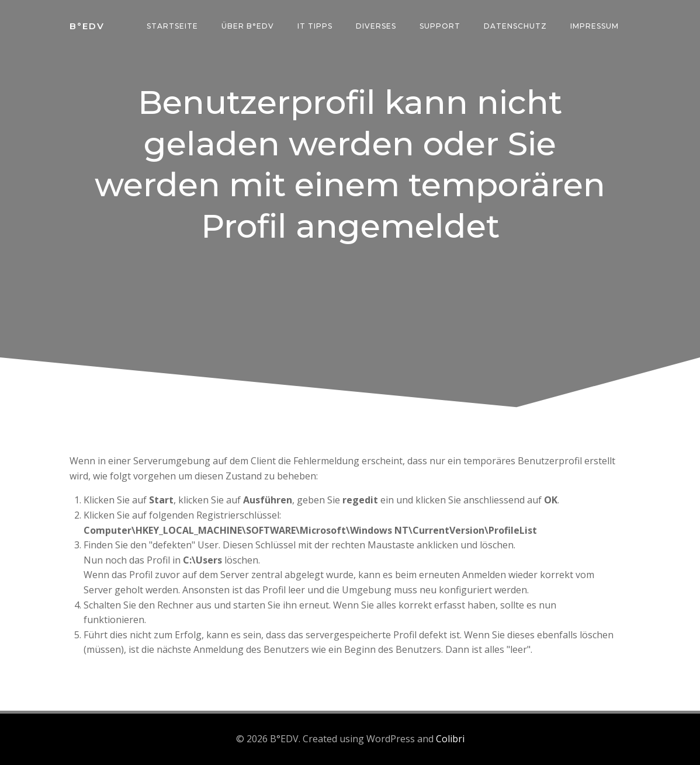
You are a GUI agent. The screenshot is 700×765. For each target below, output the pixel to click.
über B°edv (248, 26)
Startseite (172, 26)
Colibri (450, 739)
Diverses (376, 26)
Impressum (595, 26)
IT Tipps (315, 26)
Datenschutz (515, 26)
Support (440, 26)
